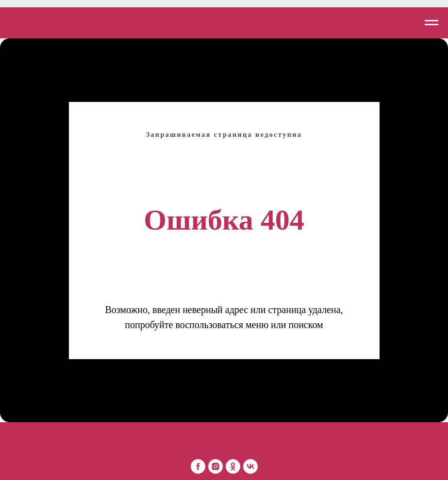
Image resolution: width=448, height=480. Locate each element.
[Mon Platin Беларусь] (198, 466)
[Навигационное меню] (431, 23)
